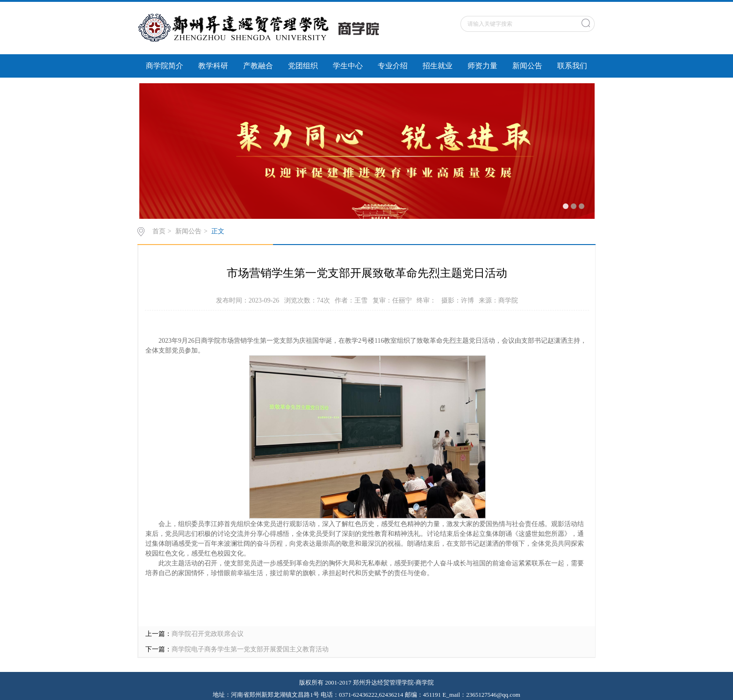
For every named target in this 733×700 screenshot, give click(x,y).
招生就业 (438, 66)
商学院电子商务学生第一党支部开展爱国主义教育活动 (250, 649)
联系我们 (572, 66)
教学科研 (213, 66)
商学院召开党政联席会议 (208, 634)
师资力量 (482, 66)
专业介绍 (393, 66)
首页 (159, 231)
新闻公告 (527, 66)
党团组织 (303, 66)
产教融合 (258, 66)
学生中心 (348, 66)
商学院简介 (165, 66)
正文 (218, 231)
